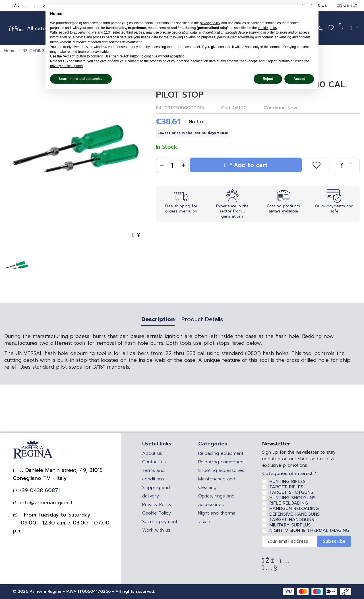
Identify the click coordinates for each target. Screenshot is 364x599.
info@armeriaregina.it (45, 503)
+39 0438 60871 (39, 490)
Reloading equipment (221, 453)
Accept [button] (299, 79)
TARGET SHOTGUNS (291, 492)
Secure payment (160, 522)
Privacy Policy (157, 505)
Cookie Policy (157, 513)
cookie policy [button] (268, 28)
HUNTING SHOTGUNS (292, 498)
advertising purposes (199, 37)
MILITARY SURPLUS (290, 525)
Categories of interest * (289, 474)
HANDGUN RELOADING (294, 509)
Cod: (226, 108)
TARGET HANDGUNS (292, 520)
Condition (275, 108)
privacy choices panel (66, 66)
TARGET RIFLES (286, 487)
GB (347, 5)
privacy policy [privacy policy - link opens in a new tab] (210, 23)
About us (152, 453)
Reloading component (222, 462)
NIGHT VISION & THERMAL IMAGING (309, 530)
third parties (135, 32)
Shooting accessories (221, 470)
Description (158, 320)
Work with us (156, 530)
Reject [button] (268, 79)
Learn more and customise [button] (81, 79)
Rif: (159, 108)
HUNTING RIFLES (287, 482)
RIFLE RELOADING (289, 503)
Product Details (202, 320)
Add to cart (246, 165)
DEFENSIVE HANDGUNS (294, 514)
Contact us (154, 462)
